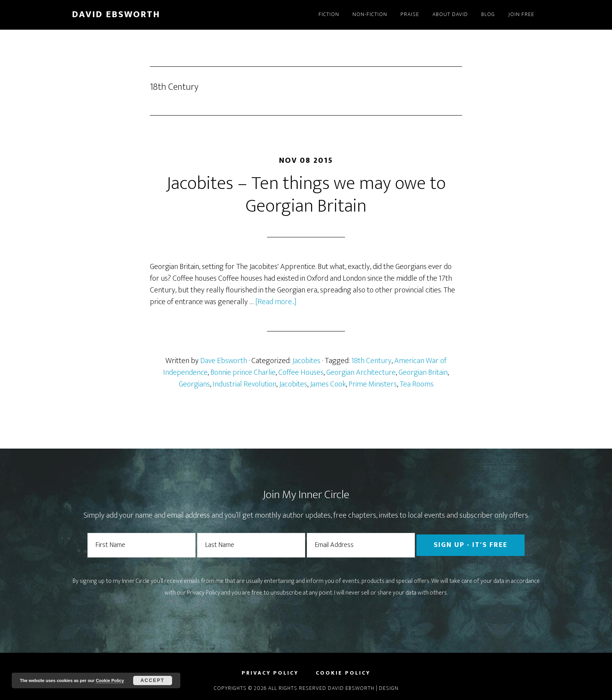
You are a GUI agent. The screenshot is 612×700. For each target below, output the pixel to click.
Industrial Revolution (245, 384)
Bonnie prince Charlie (243, 372)
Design (389, 688)
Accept (152, 680)
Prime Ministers (373, 384)
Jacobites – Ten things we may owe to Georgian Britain (306, 195)
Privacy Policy (204, 593)
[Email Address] (361, 545)
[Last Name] (251, 545)
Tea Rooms (417, 384)
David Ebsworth (116, 14)
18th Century (371, 361)
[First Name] (141, 545)
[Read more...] (276, 302)
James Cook (328, 384)
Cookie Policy (110, 680)
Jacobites (306, 361)
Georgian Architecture (361, 372)
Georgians (194, 384)
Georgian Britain (423, 372)
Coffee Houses (301, 372)
